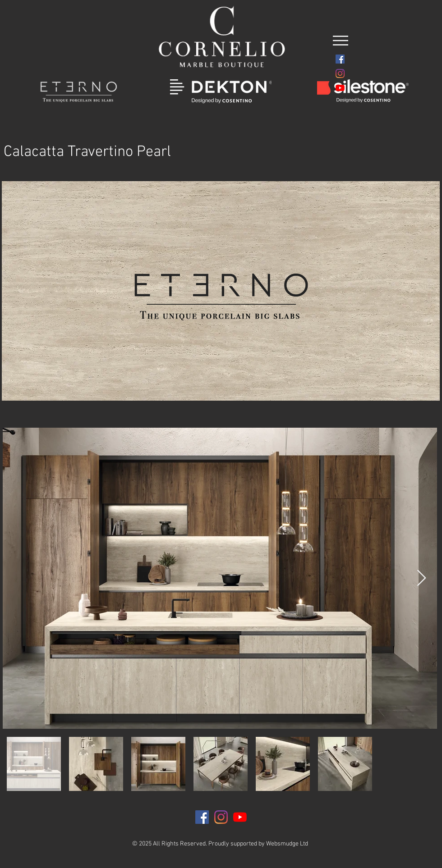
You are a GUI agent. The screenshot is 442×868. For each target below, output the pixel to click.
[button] (341, 41)
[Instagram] (340, 73)
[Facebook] (340, 59)
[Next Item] (421, 578)
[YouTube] (340, 88)
